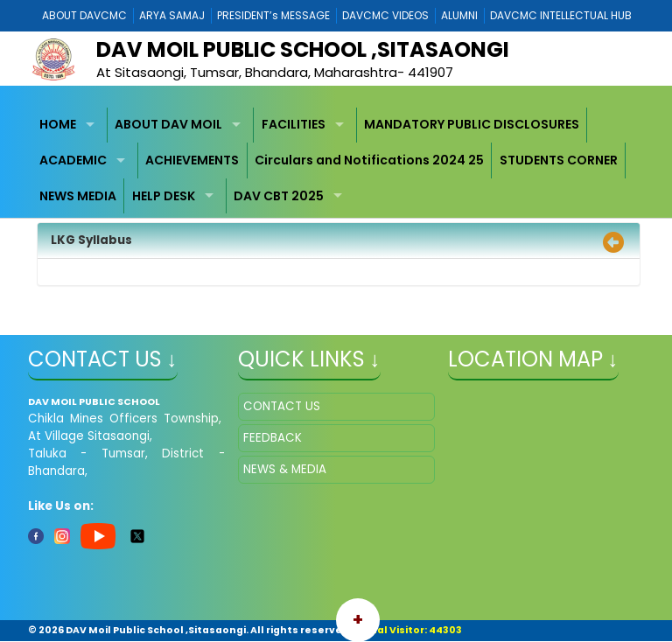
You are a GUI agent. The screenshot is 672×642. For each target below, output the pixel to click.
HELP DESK (164, 196)
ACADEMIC (73, 160)
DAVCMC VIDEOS (385, 15)
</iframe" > (546, 480)
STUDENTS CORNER (559, 160)
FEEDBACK (273, 438)
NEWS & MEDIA (285, 469)
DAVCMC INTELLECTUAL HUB (561, 15)
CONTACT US (282, 406)
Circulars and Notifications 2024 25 (369, 160)
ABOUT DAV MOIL (168, 124)
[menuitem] (70, 126)
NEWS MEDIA (78, 196)
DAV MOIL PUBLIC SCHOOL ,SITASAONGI (303, 49)
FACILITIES (294, 124)
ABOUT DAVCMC (84, 15)
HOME (58, 124)
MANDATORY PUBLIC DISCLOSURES (472, 124)
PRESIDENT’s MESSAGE (273, 15)
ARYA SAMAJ (172, 15)
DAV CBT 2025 (279, 196)
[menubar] (336, 161)
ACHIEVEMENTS (192, 160)
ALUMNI (459, 15)
